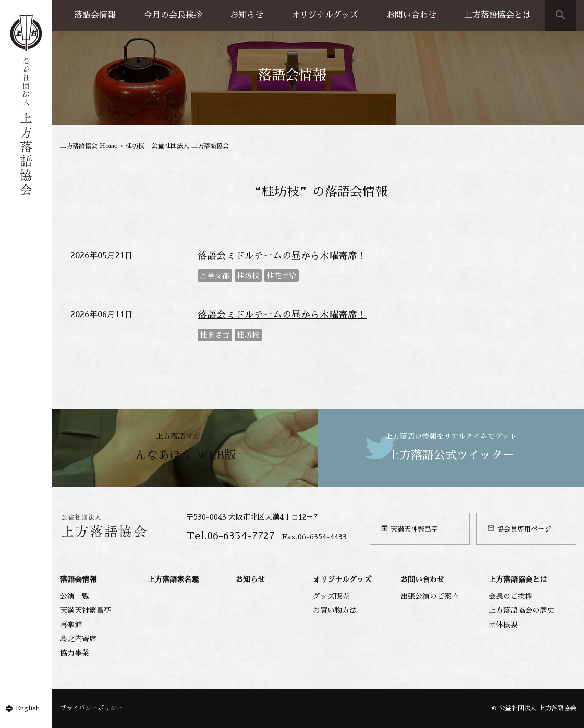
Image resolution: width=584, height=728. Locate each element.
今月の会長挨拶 (173, 15)
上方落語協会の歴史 (521, 610)
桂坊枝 (248, 276)
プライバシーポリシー (91, 708)
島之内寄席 (78, 639)
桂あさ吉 (215, 335)
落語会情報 (95, 15)
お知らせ (247, 15)
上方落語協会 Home (89, 146)
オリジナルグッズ (325, 15)
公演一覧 (75, 596)
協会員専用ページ (519, 528)
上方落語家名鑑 (173, 579)
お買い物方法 (335, 610)
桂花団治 (282, 276)
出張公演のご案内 (430, 596)
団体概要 (503, 625)
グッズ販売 (331, 596)
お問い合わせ (411, 15)
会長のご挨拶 (510, 596)
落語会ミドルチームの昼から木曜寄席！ (282, 256)
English (28, 708)
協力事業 (75, 653)
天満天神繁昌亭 (409, 528)
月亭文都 (215, 276)
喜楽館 (71, 625)
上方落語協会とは (497, 15)
